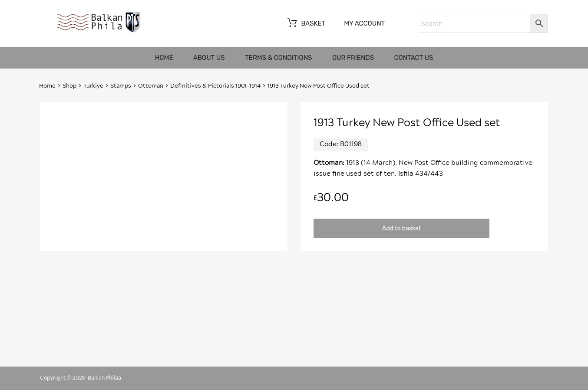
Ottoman (151, 86)
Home (164, 58)
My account (364, 23)
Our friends (353, 58)
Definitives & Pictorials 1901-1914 (215, 86)
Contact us (414, 58)
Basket (306, 24)
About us (209, 58)
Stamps (121, 86)
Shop (69, 86)
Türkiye (93, 86)
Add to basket (401, 228)
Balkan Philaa (104, 378)
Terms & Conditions (278, 58)
